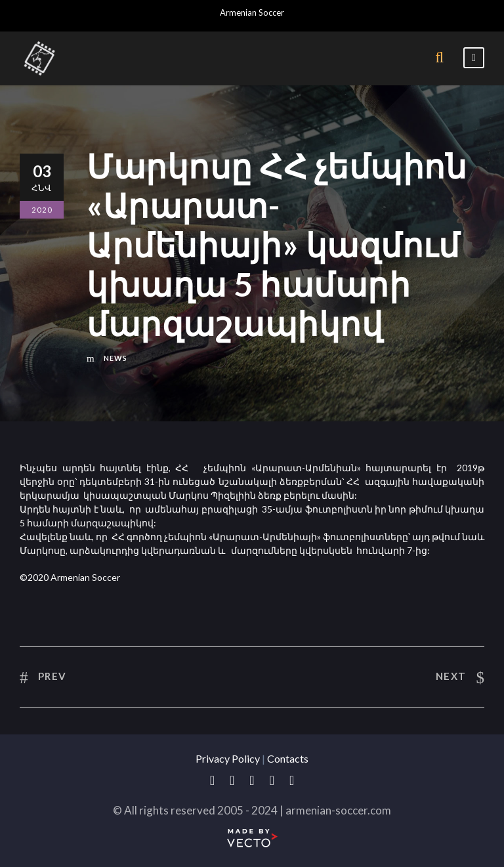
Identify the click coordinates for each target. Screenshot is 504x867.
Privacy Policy (228, 758)
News (115, 358)
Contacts (288, 758)
